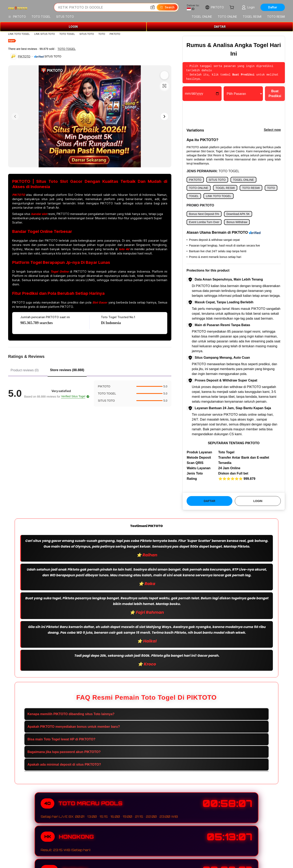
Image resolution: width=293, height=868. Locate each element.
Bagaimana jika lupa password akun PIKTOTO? (64, 752)
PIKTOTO (115, 34)
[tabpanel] (90, 393)
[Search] (167, 7)
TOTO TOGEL (67, 34)
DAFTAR (220, 27)
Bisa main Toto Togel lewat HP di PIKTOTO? (61, 739)
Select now (272, 130)
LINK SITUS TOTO (44, 34)
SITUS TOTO (87, 34)
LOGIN (73, 27)
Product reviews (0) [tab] (25, 370)
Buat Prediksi (275, 94)
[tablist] (90, 370)
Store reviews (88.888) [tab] (67, 370)
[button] (153, 7)
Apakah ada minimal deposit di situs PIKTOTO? (64, 764)
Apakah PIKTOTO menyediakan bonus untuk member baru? (74, 727)
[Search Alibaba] (103, 7)
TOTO (102, 34)
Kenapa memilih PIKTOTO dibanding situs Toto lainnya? (71, 714)
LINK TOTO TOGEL (19, 34)
